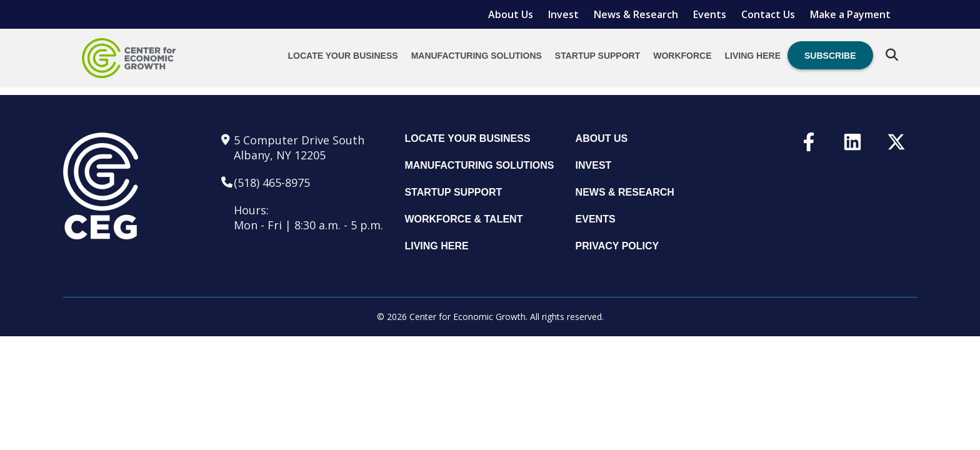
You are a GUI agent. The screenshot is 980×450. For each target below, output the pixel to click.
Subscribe (830, 56)
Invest (563, 14)
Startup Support (597, 56)
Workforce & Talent (463, 219)
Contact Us (768, 14)
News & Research (636, 14)
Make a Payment (850, 14)
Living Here (753, 56)
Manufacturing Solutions (477, 56)
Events (710, 14)
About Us (511, 14)
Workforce (682, 56)
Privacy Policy (617, 246)
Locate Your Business (343, 56)
